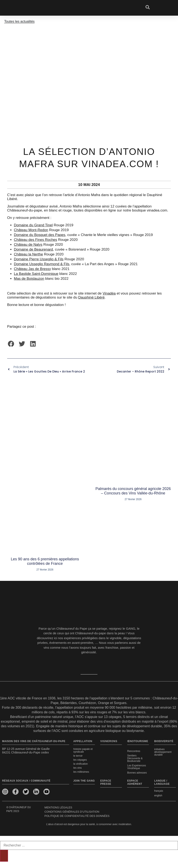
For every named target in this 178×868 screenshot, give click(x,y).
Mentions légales (58, 807)
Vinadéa (109, 293)
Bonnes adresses (137, 773)
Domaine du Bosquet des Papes (40, 235)
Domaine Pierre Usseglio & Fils (39, 259)
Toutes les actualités (19, 21)
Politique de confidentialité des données (77, 816)
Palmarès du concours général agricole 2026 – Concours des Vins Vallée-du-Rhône (133, 491)
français (159, 791)
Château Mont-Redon (31, 230)
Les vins (78, 768)
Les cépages (80, 760)
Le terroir (78, 756)
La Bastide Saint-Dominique (36, 274)
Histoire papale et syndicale (83, 750)
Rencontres (134, 751)
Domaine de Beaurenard (33, 249)
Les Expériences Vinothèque (137, 767)
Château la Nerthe (28, 254)
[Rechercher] (4, 856)
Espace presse (106, 782)
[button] (11, 344)
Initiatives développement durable (163, 752)
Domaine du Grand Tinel (33, 225)
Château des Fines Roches (36, 240)
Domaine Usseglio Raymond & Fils (42, 264)
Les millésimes (81, 772)
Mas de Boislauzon (29, 279)
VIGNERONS (109, 741)
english (158, 796)
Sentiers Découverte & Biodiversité (135, 758)
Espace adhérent (135, 782)
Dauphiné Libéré (91, 297)
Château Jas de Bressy (32, 269)
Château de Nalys (28, 245)
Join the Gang (84, 781)
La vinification (81, 764)
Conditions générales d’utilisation (72, 812)
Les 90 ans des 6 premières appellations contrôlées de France (45, 561)
